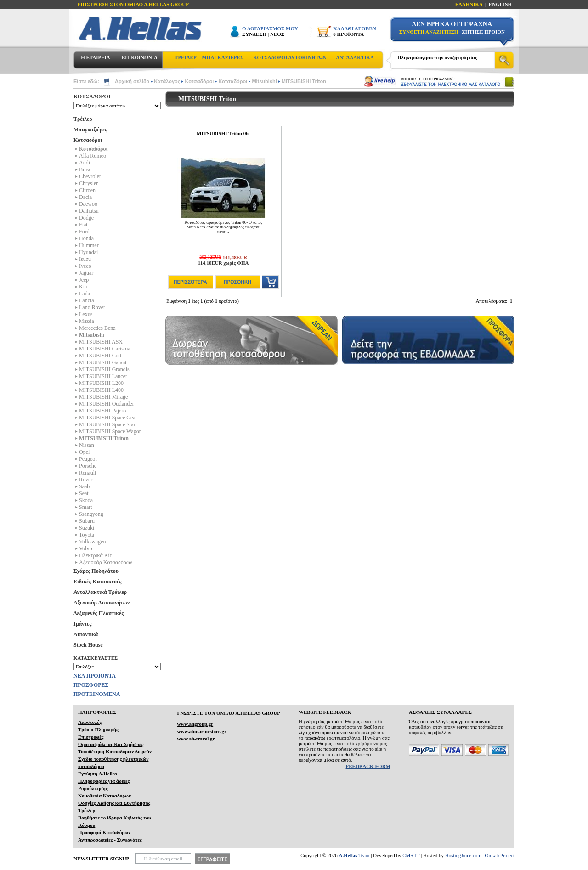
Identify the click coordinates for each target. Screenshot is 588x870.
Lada (85, 294)
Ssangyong (91, 514)
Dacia (85, 197)
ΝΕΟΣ (277, 34)
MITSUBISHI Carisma (105, 349)
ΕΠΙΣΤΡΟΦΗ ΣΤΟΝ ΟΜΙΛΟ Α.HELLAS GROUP (133, 4)
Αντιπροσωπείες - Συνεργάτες (110, 840)
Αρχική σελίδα (132, 81)
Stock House (88, 645)
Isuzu (85, 259)
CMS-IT (411, 855)
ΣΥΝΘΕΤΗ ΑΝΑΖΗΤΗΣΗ (429, 32)
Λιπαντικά (86, 634)
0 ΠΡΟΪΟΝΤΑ (348, 34)
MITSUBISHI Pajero (102, 411)
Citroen (87, 190)
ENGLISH (500, 4)
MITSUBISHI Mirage (103, 397)
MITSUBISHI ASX (101, 342)
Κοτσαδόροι (199, 81)
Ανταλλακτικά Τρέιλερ (100, 592)
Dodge (86, 218)
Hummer (89, 245)
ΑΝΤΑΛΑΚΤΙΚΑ (355, 57)
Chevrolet (90, 176)
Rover (86, 480)
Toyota (87, 535)
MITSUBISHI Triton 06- (223, 133)
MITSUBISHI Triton (304, 81)
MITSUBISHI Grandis (104, 369)
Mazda (87, 321)
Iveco (85, 266)
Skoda (86, 500)
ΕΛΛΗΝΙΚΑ (469, 4)
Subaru (87, 521)
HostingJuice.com (463, 855)
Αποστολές (90, 722)
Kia (83, 287)
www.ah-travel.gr (196, 739)
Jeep (84, 280)
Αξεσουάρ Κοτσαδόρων (106, 562)
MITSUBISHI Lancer (103, 376)
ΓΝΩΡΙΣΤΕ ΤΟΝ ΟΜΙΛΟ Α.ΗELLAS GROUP (229, 713)
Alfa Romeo (93, 156)
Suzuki (87, 528)
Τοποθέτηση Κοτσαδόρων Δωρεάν (115, 751)
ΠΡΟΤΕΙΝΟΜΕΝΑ (97, 694)
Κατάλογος (167, 81)
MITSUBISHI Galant (103, 362)
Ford (84, 232)
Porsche (88, 466)
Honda (86, 238)
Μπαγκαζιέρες (90, 130)
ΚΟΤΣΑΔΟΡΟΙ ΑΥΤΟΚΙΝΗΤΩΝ (290, 57)
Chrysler (88, 183)
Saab (84, 486)
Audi (85, 163)
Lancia (87, 300)
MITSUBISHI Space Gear (108, 418)
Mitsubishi (264, 81)
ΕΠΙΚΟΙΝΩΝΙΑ (140, 57)
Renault (88, 473)
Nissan (87, 445)
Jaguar (86, 273)
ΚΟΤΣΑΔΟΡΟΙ (92, 96)
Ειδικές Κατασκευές (97, 582)
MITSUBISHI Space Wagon (110, 431)
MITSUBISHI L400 (101, 390)
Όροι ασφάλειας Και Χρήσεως (111, 744)
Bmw (85, 169)
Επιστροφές (91, 737)
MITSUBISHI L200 (101, 383)
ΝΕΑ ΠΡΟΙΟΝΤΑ (95, 676)
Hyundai (88, 252)
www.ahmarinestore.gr (201, 731)
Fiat (83, 225)
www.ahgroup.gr (195, 724)
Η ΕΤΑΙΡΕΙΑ (95, 57)
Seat (84, 493)
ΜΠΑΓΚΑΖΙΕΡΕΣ (223, 57)
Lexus (86, 314)
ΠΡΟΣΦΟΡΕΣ (91, 685)
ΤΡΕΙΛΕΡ (186, 57)
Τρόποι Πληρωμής (98, 729)
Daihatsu (89, 211)
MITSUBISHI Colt (100, 356)
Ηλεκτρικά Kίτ (96, 555)
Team (354, 855)
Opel (84, 452)
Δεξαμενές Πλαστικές (99, 613)
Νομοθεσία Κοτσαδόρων (105, 796)
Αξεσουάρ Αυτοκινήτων (102, 603)
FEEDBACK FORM (368, 766)
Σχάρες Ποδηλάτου (96, 571)
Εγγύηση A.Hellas (98, 774)
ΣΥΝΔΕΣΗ (254, 34)
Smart (86, 507)
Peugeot (88, 459)
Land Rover (92, 307)
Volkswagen (92, 542)
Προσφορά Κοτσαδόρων (104, 832)
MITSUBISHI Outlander (107, 404)
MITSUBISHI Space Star (107, 424)
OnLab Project (500, 855)
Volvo (85, 548)
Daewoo (88, 204)
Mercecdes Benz (97, 328)
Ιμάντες (82, 624)
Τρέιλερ (83, 119)
